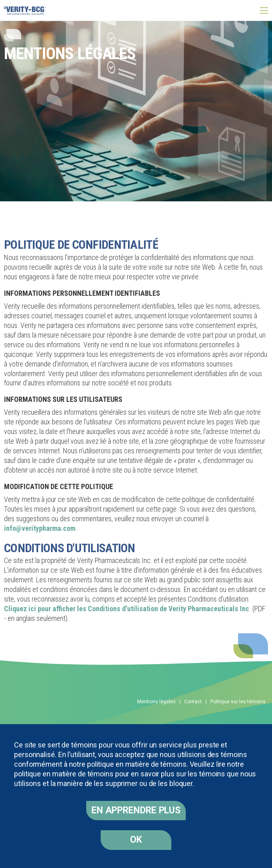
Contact (193, 702)
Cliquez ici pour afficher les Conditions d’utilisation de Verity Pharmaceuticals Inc (127, 609)
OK (136, 840)
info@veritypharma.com (40, 528)
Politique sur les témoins (238, 702)
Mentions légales (156, 702)
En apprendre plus (136, 810)
